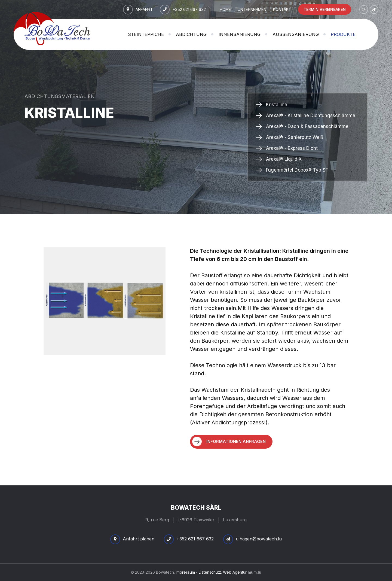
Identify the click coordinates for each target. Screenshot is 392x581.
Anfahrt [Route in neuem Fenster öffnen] (144, 9)
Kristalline (277, 105)
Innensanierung (240, 34)
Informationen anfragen (236, 441)
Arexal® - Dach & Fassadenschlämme (307, 126)
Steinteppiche (146, 34)
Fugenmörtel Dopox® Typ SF (297, 170)
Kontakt (282, 9)
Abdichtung (191, 34)
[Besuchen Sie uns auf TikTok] (374, 10)
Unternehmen (252, 9)
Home (225, 9)
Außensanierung (296, 34)
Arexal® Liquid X (284, 159)
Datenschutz (210, 572)
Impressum (185, 572)
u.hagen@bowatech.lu (259, 539)
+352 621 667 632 (189, 9)
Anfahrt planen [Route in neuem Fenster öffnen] (139, 539)
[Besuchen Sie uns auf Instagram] (364, 10)
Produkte (343, 34)
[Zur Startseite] (52, 28)
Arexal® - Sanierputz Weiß (295, 137)
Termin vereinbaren (325, 9)
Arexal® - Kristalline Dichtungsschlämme (311, 115)
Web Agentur (235, 572)
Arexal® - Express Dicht (292, 148)
